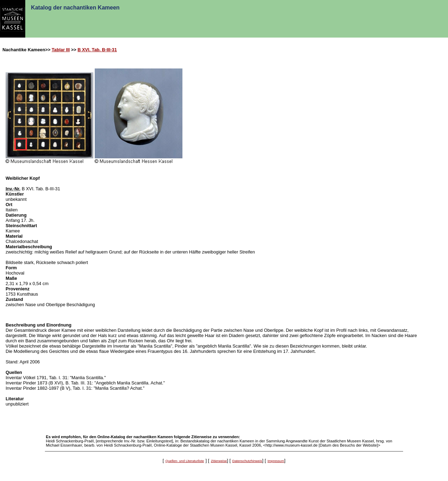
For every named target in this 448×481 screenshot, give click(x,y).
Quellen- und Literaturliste (185, 461)
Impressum (276, 461)
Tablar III (61, 50)
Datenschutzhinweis (247, 461)
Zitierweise (219, 461)
